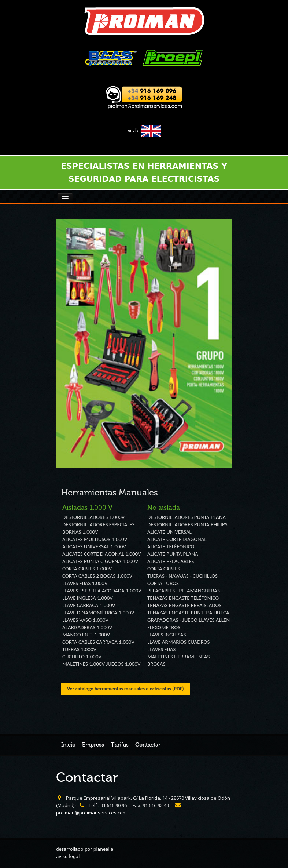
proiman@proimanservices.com (91, 813)
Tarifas (120, 745)
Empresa (93, 745)
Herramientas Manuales (110, 493)
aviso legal (68, 857)
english (144, 130)
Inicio (68, 745)
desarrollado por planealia (85, 849)
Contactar (148, 745)
